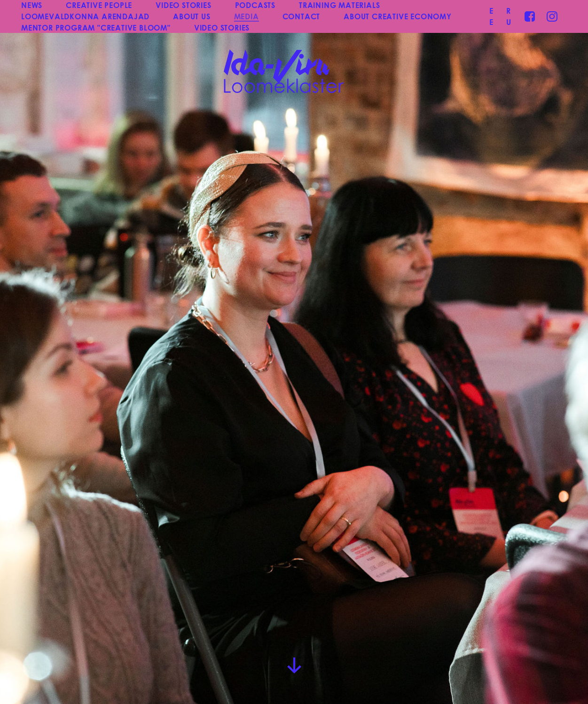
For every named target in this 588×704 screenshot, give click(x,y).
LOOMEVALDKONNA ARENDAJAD (85, 16)
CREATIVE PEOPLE (99, 5)
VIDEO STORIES (183, 5)
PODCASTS (255, 5)
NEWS (32, 5)
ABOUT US (192, 16)
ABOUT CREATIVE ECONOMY (398, 16)
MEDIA (247, 16)
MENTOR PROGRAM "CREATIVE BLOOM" (96, 27)
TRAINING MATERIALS (339, 5)
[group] (294, 352)
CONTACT (302, 16)
